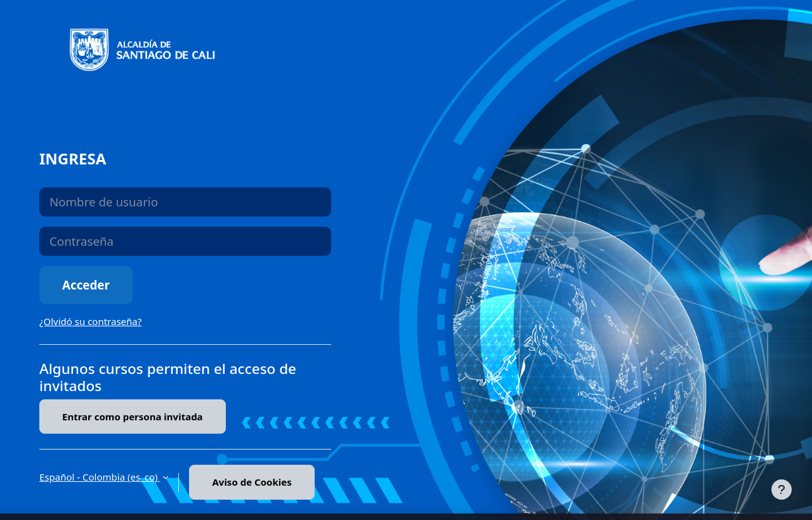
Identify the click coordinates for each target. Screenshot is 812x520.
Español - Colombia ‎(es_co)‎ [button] (100, 477)
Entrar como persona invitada (133, 417)
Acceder (86, 285)
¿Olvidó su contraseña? (90, 321)
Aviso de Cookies (252, 482)
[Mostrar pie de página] (782, 490)
